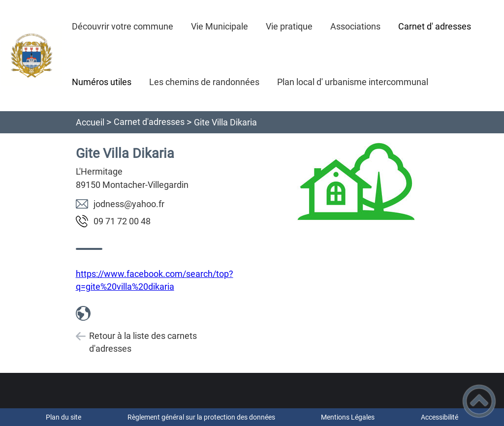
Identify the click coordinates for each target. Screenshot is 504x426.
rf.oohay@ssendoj (129, 204)
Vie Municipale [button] (220, 26)
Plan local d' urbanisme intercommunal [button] (353, 82)
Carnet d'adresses (149, 122)
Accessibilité (440, 417)
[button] (479, 401)
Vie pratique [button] (289, 26)
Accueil (90, 122)
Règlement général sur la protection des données (201, 417)
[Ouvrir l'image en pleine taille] (356, 182)
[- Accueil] (31, 56)
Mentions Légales (348, 417)
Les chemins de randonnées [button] (204, 82)
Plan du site (63, 417)
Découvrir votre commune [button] (123, 26)
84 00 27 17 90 (122, 221)
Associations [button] (355, 26)
